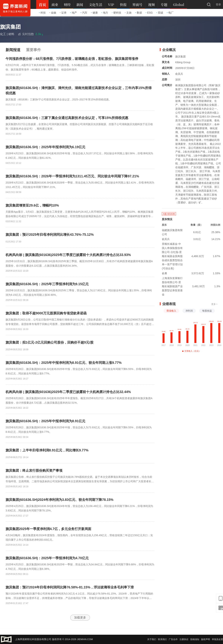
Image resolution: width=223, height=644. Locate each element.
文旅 (128, 13)
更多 (214, 304)
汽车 (84, 13)
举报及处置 (217, 639)
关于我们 (152, 639)
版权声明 (206, 639)
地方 (105, 13)
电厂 (170, 13)
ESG (149, 13)
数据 (139, 13)
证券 (63, 13)
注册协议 (184, 639)
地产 (74, 13)
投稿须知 (195, 639)
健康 (94, 13)
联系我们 (162, 639)
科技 (42, 13)
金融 (53, 13)
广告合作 (173, 639)
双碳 (160, 13)
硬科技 (117, 13)
